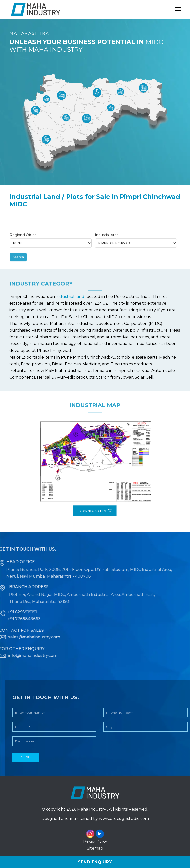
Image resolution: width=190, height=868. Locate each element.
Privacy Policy (95, 842)
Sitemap (95, 848)
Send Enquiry (95, 862)
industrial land (71, 297)
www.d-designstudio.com (124, 819)
